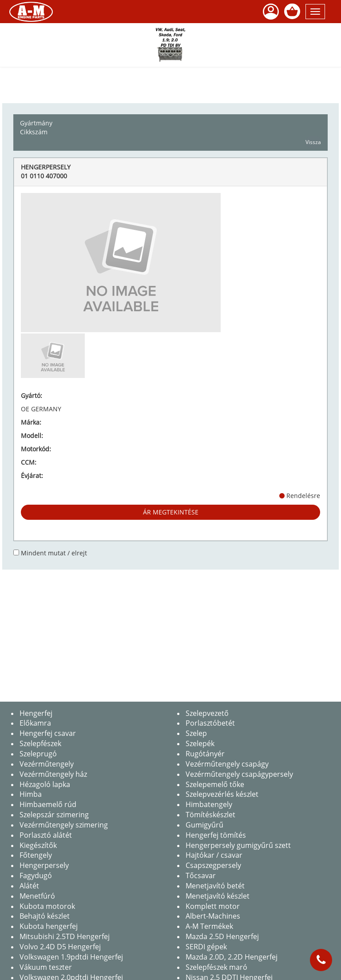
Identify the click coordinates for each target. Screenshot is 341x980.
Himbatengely (209, 804)
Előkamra (35, 723)
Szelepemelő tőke (215, 784)
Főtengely (36, 855)
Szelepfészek (40, 743)
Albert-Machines (213, 916)
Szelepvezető (207, 713)
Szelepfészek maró (216, 967)
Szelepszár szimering (54, 815)
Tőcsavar (201, 876)
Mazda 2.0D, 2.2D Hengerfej (232, 957)
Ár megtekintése (171, 512)
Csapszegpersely (213, 865)
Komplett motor (213, 906)
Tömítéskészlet (210, 815)
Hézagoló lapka (45, 784)
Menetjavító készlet (218, 896)
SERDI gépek (206, 947)
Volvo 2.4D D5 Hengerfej (60, 947)
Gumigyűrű (204, 825)
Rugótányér (205, 754)
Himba (31, 794)
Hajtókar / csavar (214, 855)
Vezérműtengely (47, 764)
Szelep (196, 733)
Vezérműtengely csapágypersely (239, 774)
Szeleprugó (38, 754)
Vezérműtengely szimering (64, 825)
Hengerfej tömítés (216, 835)
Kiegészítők (38, 845)
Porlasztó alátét (46, 835)
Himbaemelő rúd (48, 804)
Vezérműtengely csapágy (227, 764)
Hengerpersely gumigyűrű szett (238, 845)
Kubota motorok (47, 906)
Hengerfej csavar (48, 733)
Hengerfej (36, 713)
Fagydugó (36, 876)
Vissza (313, 142)
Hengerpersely (44, 865)
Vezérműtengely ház (53, 774)
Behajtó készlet (45, 916)
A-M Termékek (209, 926)
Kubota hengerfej (49, 926)
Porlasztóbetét (210, 723)
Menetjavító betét (215, 886)
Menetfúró (37, 896)
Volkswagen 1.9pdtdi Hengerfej (71, 957)
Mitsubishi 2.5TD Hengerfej (65, 936)
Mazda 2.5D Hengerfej (222, 936)
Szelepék (200, 743)
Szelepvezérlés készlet (222, 794)
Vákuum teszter (46, 967)
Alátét (29, 886)
